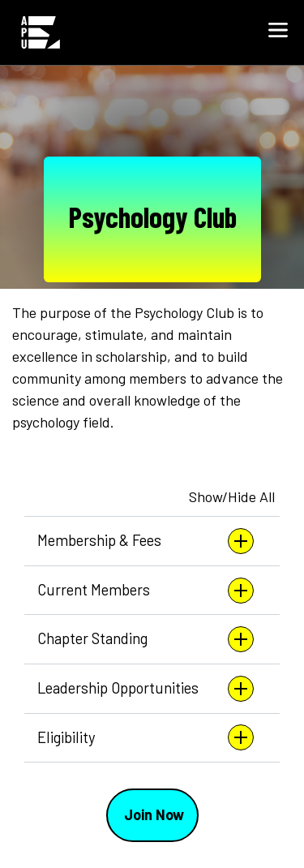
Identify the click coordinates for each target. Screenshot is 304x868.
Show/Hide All (232, 496)
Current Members (146, 591)
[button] (278, 32)
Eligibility (146, 737)
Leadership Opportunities (146, 689)
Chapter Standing (146, 639)
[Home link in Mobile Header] (41, 32)
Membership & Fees (146, 541)
